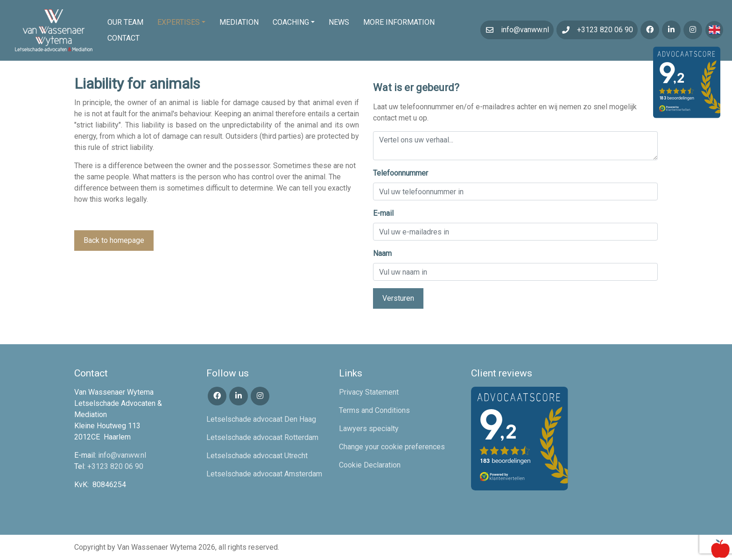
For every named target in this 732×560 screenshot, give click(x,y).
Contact (123, 38)
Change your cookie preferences (392, 447)
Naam (382, 253)
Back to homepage (114, 240)
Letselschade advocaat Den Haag (261, 419)
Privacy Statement (369, 392)
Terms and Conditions (374, 410)
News (339, 22)
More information (399, 22)
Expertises (179, 22)
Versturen (398, 298)
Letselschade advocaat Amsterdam (264, 474)
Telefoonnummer (401, 173)
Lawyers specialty (369, 429)
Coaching (291, 22)
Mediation (239, 22)
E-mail (383, 213)
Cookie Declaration (370, 465)
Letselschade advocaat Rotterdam (262, 437)
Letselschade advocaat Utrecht (257, 456)
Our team (125, 22)
